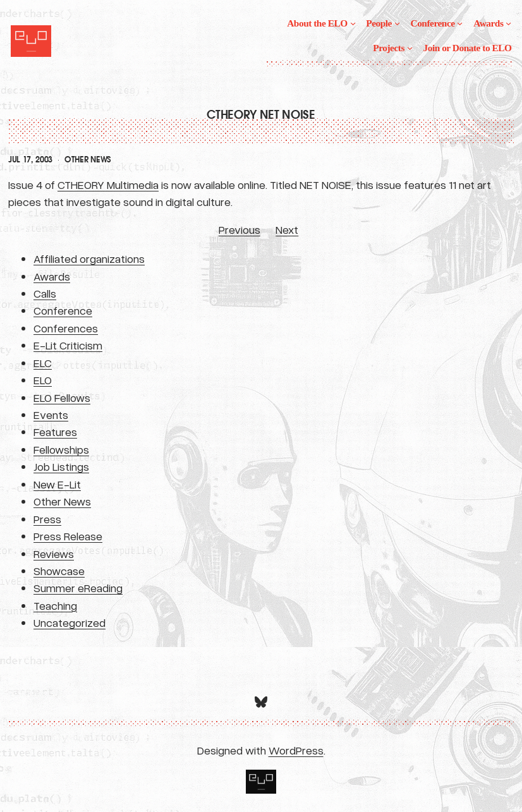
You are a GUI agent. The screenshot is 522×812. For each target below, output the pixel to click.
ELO (43, 380)
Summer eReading (78, 588)
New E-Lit (57, 484)
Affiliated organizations (89, 258)
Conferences (66, 328)
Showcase (59, 571)
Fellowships (61, 449)
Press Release (68, 536)
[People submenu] (397, 23)
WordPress (296, 750)
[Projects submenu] (410, 48)
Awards (52, 276)
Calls (45, 293)
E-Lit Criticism (68, 345)
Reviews (54, 554)
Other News (88, 160)
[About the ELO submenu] (353, 23)
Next (287, 229)
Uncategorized (70, 622)
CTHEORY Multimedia (108, 185)
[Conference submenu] (460, 23)
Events (51, 415)
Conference (63, 310)
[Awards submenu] (508, 23)
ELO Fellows (62, 397)
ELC (43, 363)
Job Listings (61, 466)
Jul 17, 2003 (30, 160)
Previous (240, 229)
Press (47, 519)
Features (55, 432)
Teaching (55, 605)
